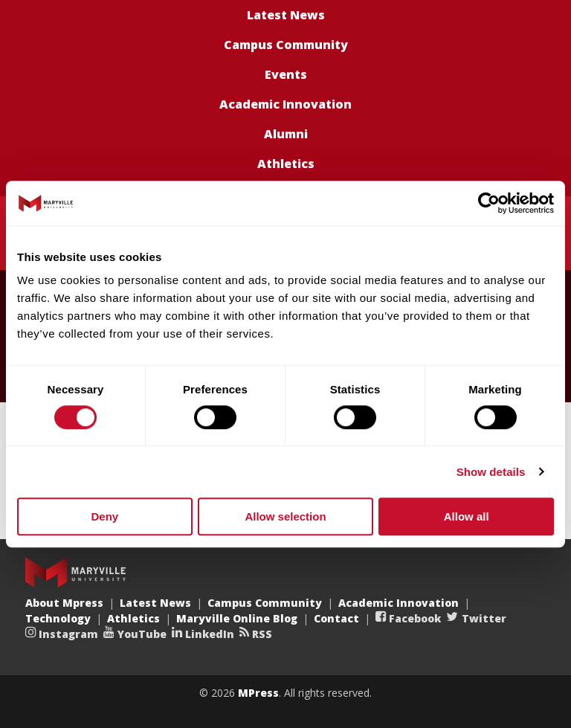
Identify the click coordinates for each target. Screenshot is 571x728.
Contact (336, 618)
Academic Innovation (285, 104)
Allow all (467, 516)
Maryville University (75, 572)
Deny (104, 516)
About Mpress (64, 603)
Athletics (286, 164)
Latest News (286, 15)
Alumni (286, 134)
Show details (491, 472)
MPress (258, 693)
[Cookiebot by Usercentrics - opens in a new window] (489, 203)
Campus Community (286, 45)
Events (286, 74)
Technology (58, 618)
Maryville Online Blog (237, 618)
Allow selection (285, 516)
